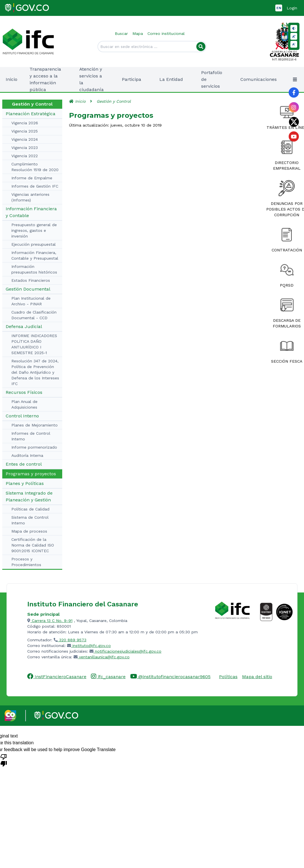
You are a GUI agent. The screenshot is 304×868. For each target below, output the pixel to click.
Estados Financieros (31, 280)
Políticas (228, 677)
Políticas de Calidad (30, 509)
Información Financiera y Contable (31, 212)
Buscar (121, 33)
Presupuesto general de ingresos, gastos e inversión (34, 230)
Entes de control (24, 464)
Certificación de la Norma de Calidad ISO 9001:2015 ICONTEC (33, 545)
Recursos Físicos (24, 392)
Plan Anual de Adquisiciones (24, 404)
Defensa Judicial (24, 326)
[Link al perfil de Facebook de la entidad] (294, 93)
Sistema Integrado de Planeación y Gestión (29, 496)
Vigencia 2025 (25, 131)
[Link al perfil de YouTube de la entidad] (294, 136)
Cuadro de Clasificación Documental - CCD (34, 315)
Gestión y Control (114, 101)
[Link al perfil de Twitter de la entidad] (294, 122)
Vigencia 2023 (25, 148)
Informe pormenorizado (34, 447)
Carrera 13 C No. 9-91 (50, 621)
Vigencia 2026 (25, 123)
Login (292, 8)
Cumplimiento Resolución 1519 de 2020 (35, 167)
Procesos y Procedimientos (26, 562)
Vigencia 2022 (25, 156)
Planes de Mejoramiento (35, 425)
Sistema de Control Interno (30, 520)
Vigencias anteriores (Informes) (30, 197)
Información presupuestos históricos (34, 269)
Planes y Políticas (25, 483)
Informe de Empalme (32, 178)
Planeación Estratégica (31, 114)
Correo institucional (166, 33)
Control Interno (22, 416)
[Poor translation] (4, 760)
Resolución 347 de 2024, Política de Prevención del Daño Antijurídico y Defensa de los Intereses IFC (35, 372)
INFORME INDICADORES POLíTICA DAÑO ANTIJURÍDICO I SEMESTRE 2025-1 (34, 344)
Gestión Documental (28, 289)
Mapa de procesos (29, 531)
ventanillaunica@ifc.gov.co (102, 657)
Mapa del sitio (257, 677)
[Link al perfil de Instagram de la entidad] (294, 107)
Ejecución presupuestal (34, 244)
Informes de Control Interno (31, 436)
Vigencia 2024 (25, 139)
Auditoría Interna (27, 455)
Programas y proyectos (31, 474)
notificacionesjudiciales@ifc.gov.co (125, 651)
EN (279, 8)
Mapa (138, 33)
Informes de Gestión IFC (35, 186)
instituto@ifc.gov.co (89, 646)
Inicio (12, 79)
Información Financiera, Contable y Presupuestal (35, 255)
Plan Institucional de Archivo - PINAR (31, 301)
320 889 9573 (70, 640)
